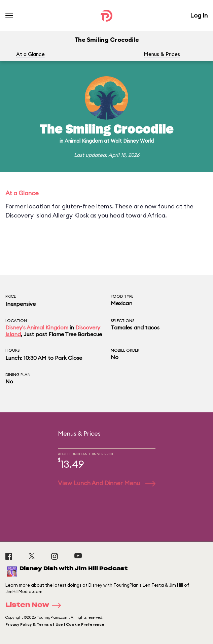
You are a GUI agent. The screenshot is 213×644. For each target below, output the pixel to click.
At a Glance (30, 54)
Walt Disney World (132, 141)
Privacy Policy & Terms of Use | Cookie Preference (55, 624)
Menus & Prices (162, 54)
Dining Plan (18, 374)
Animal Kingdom (84, 141)
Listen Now (35, 605)
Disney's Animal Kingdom (37, 327)
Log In (199, 15)
